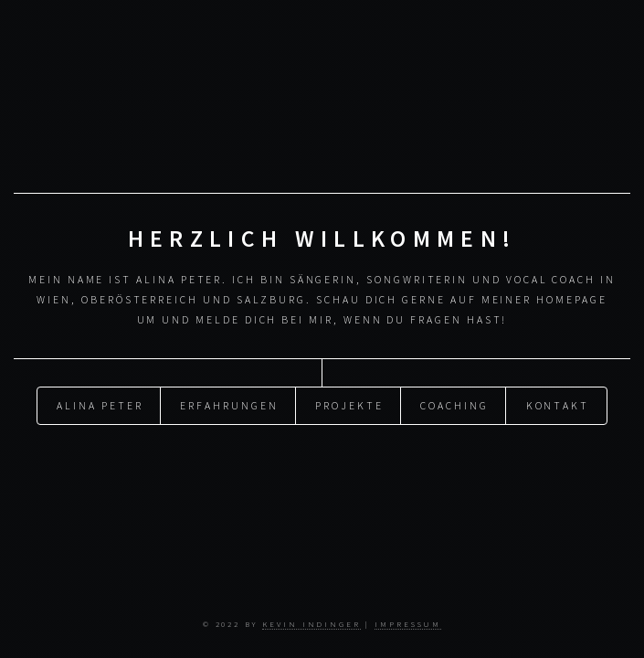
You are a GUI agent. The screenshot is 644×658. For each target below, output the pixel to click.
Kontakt (558, 404)
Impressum (408, 624)
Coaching (454, 404)
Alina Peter (100, 404)
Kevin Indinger (311, 624)
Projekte (349, 404)
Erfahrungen (229, 404)
